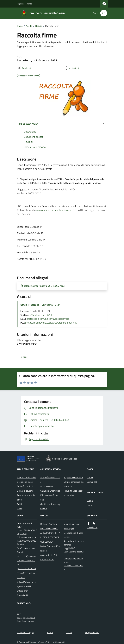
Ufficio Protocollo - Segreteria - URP (40, 305)
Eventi (90, 505)
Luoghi (90, 500)
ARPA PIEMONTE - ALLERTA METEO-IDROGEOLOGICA (50, 537)
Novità (29, 26)
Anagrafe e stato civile (50, 480)
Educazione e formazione (50, 497)
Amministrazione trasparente (74, 543)
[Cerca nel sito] (102, 13)
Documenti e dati (25, 482)
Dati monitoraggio (25, 632)
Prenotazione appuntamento (73, 560)
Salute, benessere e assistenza (74, 484)
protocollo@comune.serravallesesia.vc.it (48, 319)
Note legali (69, 528)
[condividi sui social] (24, 68)
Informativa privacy (73, 524)
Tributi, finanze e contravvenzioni (74, 493)
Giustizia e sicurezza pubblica (50, 506)
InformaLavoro (47, 560)
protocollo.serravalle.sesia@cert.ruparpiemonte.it (51, 323)
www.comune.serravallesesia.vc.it (54, 210)
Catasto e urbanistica (50, 491)
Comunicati (92, 482)
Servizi (50, 632)
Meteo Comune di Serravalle (50, 548)
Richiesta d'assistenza (73, 567)
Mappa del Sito (92, 632)
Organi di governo (25, 491)
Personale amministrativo (27, 497)
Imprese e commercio (74, 477)
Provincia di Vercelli (49, 528)
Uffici (19, 509)
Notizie (39, 26)
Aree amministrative (26, 477)
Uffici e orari (22, 591)
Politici (20, 504)
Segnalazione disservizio (74, 553)
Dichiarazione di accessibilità (73, 535)
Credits (69, 632)
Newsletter (92, 527)
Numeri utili (22, 595)
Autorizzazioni (47, 486)
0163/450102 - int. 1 (41, 315)
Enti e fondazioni (25, 486)
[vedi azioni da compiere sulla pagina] (71, 68)
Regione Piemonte (24, 4)
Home (20, 26)
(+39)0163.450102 (26, 548)
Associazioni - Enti (49, 555)
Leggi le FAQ (69, 548)
